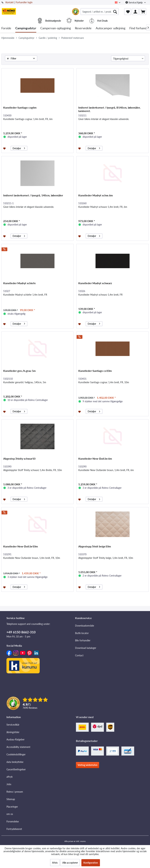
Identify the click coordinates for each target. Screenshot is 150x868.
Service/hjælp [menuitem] (134, 2)
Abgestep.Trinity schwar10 (19, 459)
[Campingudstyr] (26, 28)
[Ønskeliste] (128, 12)
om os (10, 814)
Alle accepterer (70, 863)
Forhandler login (24, 2)
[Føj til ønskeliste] (5, 148)
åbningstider (13, 732)
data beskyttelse (15, 762)
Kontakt (10, 2)
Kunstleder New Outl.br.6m (95, 459)
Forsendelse (13, 821)
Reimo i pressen (15, 792)
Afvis (55, 863)
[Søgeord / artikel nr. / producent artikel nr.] (100, 12)
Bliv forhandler (83, 640)
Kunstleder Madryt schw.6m (96, 195)
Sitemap (11, 799)
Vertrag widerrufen (88, 765)
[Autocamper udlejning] (110, 28)
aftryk (10, 777)
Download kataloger (86, 648)
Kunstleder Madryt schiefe (19, 283)
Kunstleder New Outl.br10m (21, 546)
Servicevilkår (13, 725)
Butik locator (82, 633)
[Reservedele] (83, 28)
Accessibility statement (18, 747)
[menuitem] (100, 12)
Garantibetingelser (16, 769)
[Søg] (115, 12)
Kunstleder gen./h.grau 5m (19, 371)
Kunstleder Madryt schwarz (95, 283)
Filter (12, 58)
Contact (79, 655)
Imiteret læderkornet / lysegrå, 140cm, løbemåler (33, 195)
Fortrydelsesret (14, 829)
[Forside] (6, 28)
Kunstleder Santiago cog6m (20, 107)
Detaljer (19, 148)
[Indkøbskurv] (143, 12)
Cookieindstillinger (16, 754)
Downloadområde (85, 626)
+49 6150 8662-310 (21, 632)
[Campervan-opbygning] (56, 28)
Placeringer (12, 807)
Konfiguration (91, 863)
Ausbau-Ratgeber (15, 739)
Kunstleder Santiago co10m (95, 371)
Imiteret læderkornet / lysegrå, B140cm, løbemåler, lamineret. (109, 109)
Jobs (9, 784)
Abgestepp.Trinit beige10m (95, 546)
